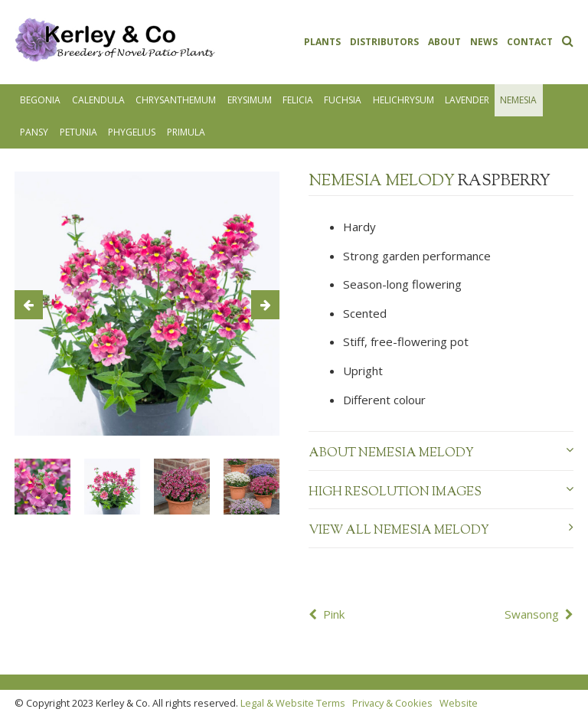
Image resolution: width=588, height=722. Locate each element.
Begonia (40, 100)
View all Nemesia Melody (441, 531)
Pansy (34, 132)
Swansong (532, 614)
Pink (334, 614)
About (444, 42)
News (484, 42)
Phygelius (132, 132)
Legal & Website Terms (293, 703)
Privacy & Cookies (392, 703)
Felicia (298, 100)
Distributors (384, 42)
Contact (530, 42)
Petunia (78, 132)
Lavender (467, 100)
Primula (186, 132)
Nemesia (518, 100)
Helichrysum (403, 100)
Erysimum (250, 100)
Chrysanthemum (176, 100)
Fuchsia (343, 100)
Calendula (98, 100)
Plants (322, 42)
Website (459, 703)
